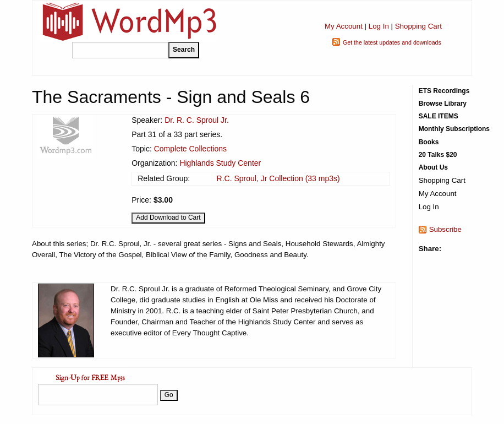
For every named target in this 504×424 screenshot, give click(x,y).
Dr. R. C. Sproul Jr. (197, 120)
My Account (344, 26)
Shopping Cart (418, 26)
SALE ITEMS (439, 116)
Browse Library (443, 104)
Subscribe (445, 229)
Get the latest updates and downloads (392, 42)
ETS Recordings (444, 91)
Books (429, 142)
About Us (433, 167)
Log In (379, 26)
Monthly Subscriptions (454, 129)
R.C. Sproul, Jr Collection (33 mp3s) (278, 178)
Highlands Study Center (220, 163)
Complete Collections (190, 149)
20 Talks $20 (438, 155)
